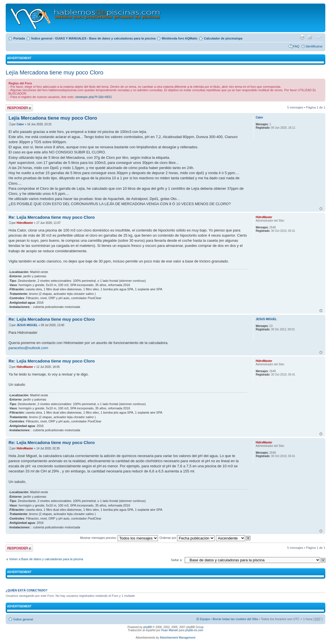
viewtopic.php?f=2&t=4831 (93, 97)
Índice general (42, 38)
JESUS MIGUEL (27, 325)
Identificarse (314, 46)
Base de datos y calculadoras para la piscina (122, 38)
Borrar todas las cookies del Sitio (235, 619)
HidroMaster (25, 223)
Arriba (321, 209)
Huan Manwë (169, 630)
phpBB (147, 627)
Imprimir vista (302, 37)
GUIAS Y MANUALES (71, 38)
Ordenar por (187, 538)
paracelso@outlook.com (28, 348)
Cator (20, 124)
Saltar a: (177, 560)
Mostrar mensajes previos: (119, 538)
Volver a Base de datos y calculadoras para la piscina (46, 559)
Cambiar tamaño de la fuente (318, 37)
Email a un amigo (310, 37)
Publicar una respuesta (19, 108)
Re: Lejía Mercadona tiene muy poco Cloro (52, 217)
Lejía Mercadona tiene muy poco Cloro (55, 72)
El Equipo (203, 619)
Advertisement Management (177, 638)
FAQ (296, 46)
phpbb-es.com (194, 630)
